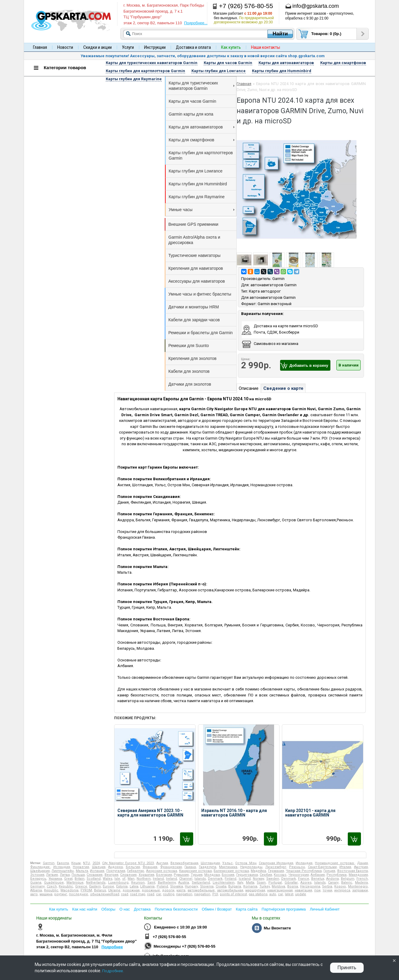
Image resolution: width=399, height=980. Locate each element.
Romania (250, 886)
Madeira (361, 883)
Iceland (245, 879)
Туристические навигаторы (194, 255)
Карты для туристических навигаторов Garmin (202, 86)
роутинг (61, 894)
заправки (360, 890)
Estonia (122, 886)
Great (68, 879)
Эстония (37, 875)
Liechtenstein (224, 883)
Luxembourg (118, 883)
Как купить (59, 909)
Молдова (212, 875)
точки (327, 890)
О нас (125, 909)
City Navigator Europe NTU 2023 (128, 863)
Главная (40, 47)
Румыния (181, 875)
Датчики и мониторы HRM (194, 307)
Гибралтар (136, 871)
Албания (318, 875)
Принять (347, 968)
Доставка (142, 909)
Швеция (99, 867)
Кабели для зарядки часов (194, 320)
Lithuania (147, 886)
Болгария (164, 875)
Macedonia (69, 890)
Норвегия (81, 867)
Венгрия (111, 875)
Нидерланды (251, 867)
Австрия (361, 867)
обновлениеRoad (105, 894)
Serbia (327, 886)
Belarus (100, 890)
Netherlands (96, 883)
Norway (259, 879)
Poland (162, 886)
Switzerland (201, 883)
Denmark (215, 879)
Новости (65, 47)
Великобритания (184, 863)
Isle (117, 879)
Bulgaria (235, 886)
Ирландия (304, 863)
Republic (66, 886)
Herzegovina (310, 886)
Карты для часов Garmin (192, 101)
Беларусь (38, 879)
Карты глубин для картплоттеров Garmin (201, 155)
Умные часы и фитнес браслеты (200, 294)
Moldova (278, 886)
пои (317, 890)
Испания (97, 871)
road (125, 894)
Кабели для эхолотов (189, 371)
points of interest (233, 894)
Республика (337, 875)
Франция (150, 867)
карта (181, 890)
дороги (168, 890)
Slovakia (177, 886)
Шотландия (210, 863)
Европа (63, 863)
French (362, 879)
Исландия (62, 867)
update (301, 894)
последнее (78, 894)
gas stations (258, 894)
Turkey (265, 886)
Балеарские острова (231, 871)
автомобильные (201, 890)
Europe (108, 886)
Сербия (266, 875)
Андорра (115, 867)
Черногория (299, 875)
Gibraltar (291, 883)
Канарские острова (195, 871)
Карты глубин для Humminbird (198, 184)
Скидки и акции (98, 47)
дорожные (151, 890)
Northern (144, 879)
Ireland (158, 879)
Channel (186, 879)
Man (131, 879)
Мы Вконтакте (277, 928)
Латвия (52, 875)
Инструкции (155, 47)
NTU (86, 863)
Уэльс (228, 863)
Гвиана (190, 867)
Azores (306, 883)
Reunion (138, 883)
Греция (329, 871)
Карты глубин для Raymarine (197, 197)
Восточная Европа (353, 871)
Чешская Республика (304, 871)
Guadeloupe (54, 883)
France (304, 879)
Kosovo (340, 886)
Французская (171, 867)
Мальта (82, 871)
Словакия (95, 875)
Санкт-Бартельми (322, 867)
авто (34, 894)
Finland (231, 879)
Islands (200, 879)
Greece (81, 886)
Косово (280, 875)
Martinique (75, 883)
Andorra (332, 879)
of (124, 879)
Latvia (134, 886)
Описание (249, 388)
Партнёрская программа (284, 909)
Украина (55, 879)
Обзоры (108, 909)
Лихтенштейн (63, 871)
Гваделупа (208, 867)
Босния (228, 875)
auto (273, 894)
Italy (240, 883)
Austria (184, 883)
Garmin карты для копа (191, 114)
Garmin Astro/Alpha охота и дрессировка (194, 240)
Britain (80, 879)
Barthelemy (167, 883)
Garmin (278, 279)
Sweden (273, 879)
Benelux (318, 879)
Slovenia (207, 886)
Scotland (94, 879)
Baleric (347, 883)
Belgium (348, 879)
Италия (345, 867)
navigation (184, 894)
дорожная (131, 890)
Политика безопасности (176, 909)
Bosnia (293, 886)
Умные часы (202, 210)
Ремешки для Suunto (189, 346)
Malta (250, 883)
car (159, 894)
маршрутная (255, 890)
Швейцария (40, 871)
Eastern (95, 886)
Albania (36, 890)
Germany (37, 886)
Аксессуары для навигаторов (197, 281)
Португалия (116, 871)
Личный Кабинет (325, 909)
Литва (65, 875)
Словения (128, 875)
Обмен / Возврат (217, 909)
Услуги (128, 47)
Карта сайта (247, 909)
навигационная (280, 890)
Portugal (275, 883)
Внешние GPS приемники (193, 224)
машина (46, 894)
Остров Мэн (246, 863)
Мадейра (258, 871)
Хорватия (146, 875)
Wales (108, 879)
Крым (76, 863)
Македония (358, 875)
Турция (197, 875)
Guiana (36, 883)
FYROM (86, 890)
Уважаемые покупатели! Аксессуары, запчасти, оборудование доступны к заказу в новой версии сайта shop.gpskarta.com (203, 56)
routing (169, 894)
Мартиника (228, 867)
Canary (333, 883)
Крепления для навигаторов (196, 268)
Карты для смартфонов (202, 140)
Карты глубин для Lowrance (196, 171)
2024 (96, 863)
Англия (162, 863)
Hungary (191, 886)
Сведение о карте (283, 388)
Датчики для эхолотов (190, 384)
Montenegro (358, 886)
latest (289, 894)
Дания (362, 863)
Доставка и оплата (193, 47)
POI (215, 894)
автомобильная (230, 890)
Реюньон (297, 867)
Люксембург (276, 867)
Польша (78, 875)
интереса (342, 890)
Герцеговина (247, 875)
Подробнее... (196, 23)
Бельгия (133, 867)
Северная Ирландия (276, 863)
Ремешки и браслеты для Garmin (201, 333)
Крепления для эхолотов (192, 358)
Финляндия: (40, 867)
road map (138, 894)
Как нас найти (85, 909)
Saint (151, 883)
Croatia (221, 886)
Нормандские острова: (335, 863)
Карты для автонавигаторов (202, 127)
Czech (52, 886)
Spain (261, 883)
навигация (303, 890)
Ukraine (114, 890)
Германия (276, 871)
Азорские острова (162, 871)
